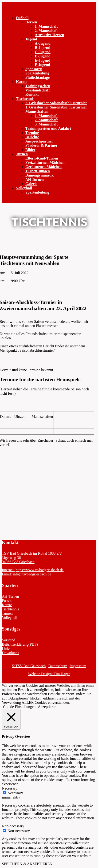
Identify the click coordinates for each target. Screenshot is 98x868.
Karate (22, 82)
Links (6, 649)
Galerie (31, 184)
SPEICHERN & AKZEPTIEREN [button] (27, 864)
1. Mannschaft (46, 26)
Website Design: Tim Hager (49, 674)
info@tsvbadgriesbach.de (32, 574)
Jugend (31, 39)
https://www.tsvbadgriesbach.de (39, 570)
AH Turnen (35, 179)
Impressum (78, 666)
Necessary (15, 793)
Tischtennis (25, 99)
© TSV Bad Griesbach (29, 666)
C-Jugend (43, 52)
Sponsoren (34, 69)
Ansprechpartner (39, 141)
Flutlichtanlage (37, 77)
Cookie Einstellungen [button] (19, 707)
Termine (32, 133)
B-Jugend (43, 48)
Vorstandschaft (37, 90)
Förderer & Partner (41, 145)
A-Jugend (43, 43)
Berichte (32, 137)
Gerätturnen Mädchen (43, 167)
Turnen (22, 154)
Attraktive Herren (49, 35)
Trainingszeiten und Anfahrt (48, 128)
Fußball (22, 18)
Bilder (30, 150)
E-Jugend (43, 60)
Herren (31, 22)
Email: (7, 574)
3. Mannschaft (46, 124)
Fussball (8, 601)
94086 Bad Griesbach (18, 562)
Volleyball (24, 188)
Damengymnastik (39, 175)
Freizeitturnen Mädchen (45, 162)
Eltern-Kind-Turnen (42, 158)
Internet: (8, 570)
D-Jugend (43, 56)
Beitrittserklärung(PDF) (20, 644)
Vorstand (9, 640)
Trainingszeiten (38, 86)
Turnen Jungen (38, 171)
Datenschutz (58, 666)
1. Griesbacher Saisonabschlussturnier (56, 107)
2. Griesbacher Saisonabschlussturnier (56, 103)
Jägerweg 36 (11, 558)
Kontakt (32, 94)
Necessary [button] (10, 788)
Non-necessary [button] (13, 826)
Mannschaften (37, 111)
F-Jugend (42, 65)
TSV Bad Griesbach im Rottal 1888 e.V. (32, 553)
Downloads (10, 653)
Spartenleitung (37, 73)
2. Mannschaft (46, 31)
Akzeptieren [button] (47, 707)
